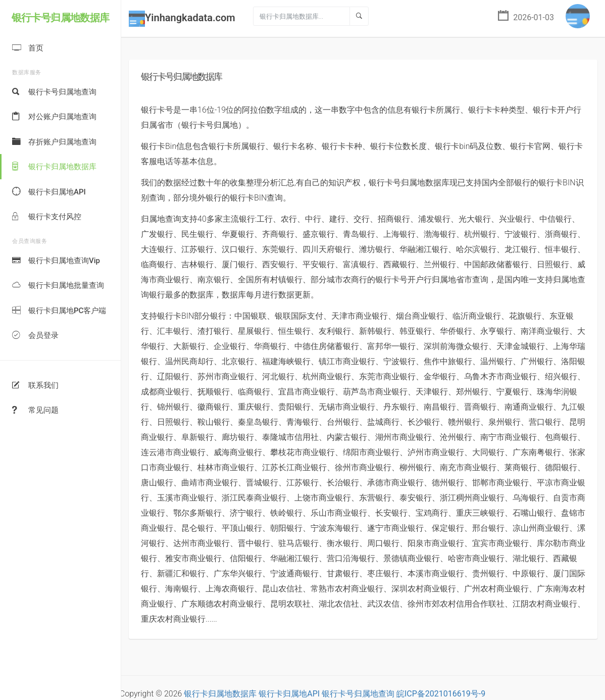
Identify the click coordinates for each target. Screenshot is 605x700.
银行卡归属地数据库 (54, 167)
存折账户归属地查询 (54, 142)
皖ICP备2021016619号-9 (441, 694)
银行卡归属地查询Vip (56, 261)
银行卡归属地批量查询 (58, 286)
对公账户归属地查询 (54, 117)
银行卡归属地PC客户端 (59, 311)
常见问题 (35, 410)
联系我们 (35, 386)
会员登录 (35, 336)
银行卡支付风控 (47, 217)
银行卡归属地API (49, 192)
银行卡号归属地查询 (54, 92)
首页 (28, 48)
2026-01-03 (526, 16)
